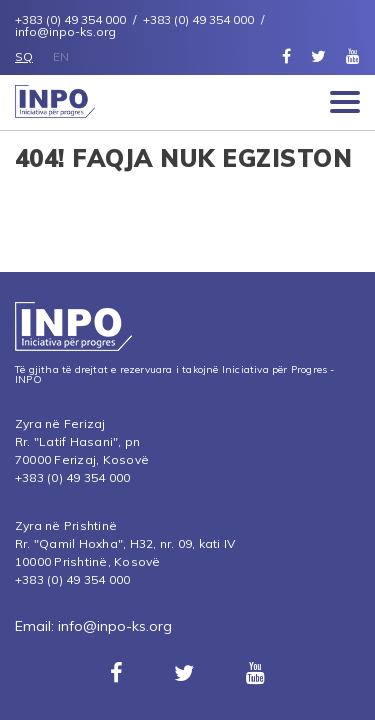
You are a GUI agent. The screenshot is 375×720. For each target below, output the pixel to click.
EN (61, 56)
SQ (24, 56)
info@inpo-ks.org (115, 626)
